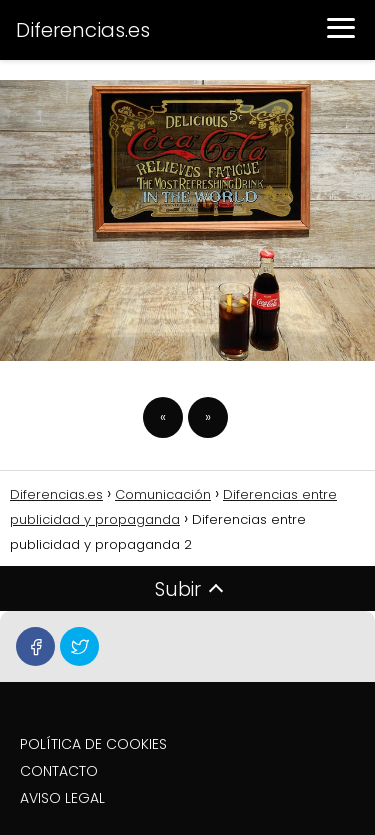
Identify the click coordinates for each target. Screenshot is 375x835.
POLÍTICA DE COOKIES (93, 744)
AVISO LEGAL (62, 798)
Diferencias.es (83, 30)
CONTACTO (59, 771)
